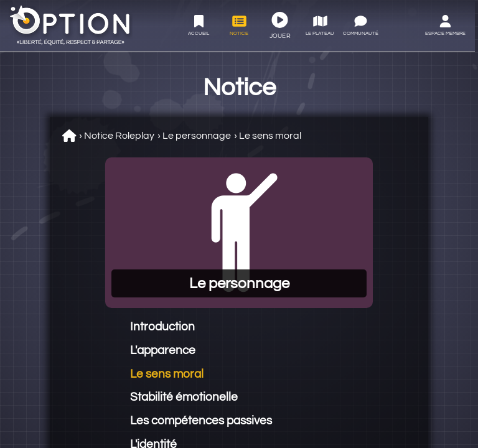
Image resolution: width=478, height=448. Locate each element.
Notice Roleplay (119, 136)
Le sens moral (270, 136)
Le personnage (197, 136)
